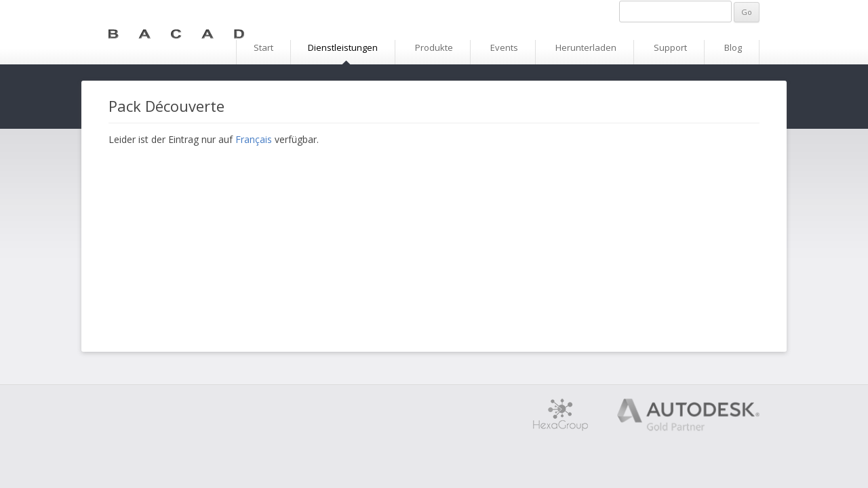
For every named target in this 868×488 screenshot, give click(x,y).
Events (504, 47)
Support (670, 47)
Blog (733, 47)
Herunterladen (586, 47)
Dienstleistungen (343, 47)
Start (263, 47)
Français (254, 139)
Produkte (434, 47)
